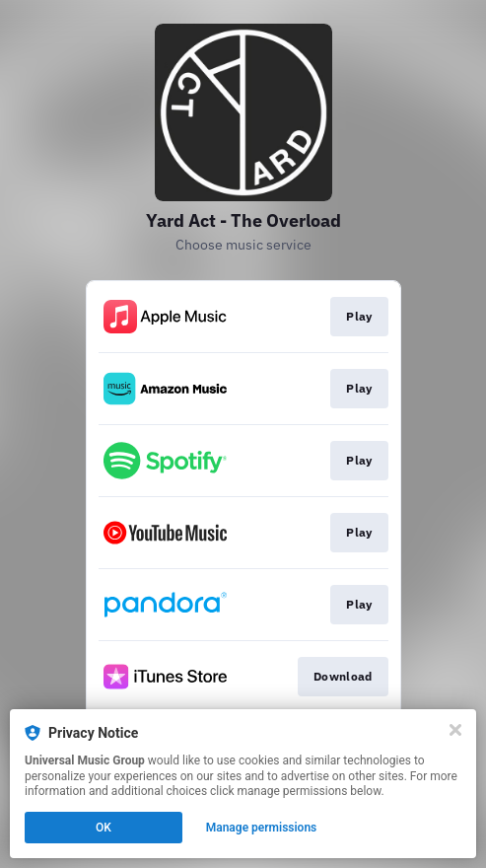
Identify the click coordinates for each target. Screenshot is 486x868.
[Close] (455, 730)
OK (104, 828)
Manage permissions (262, 828)
